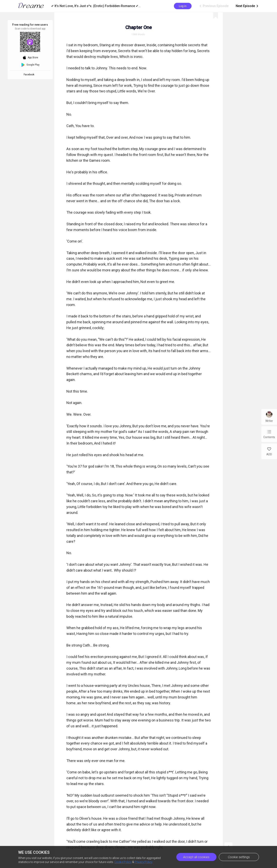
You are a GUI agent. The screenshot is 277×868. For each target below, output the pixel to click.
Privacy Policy (144, 862)
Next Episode (247, 6)
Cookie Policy (123, 862)
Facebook (30, 75)
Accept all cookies (196, 857)
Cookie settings (239, 857)
